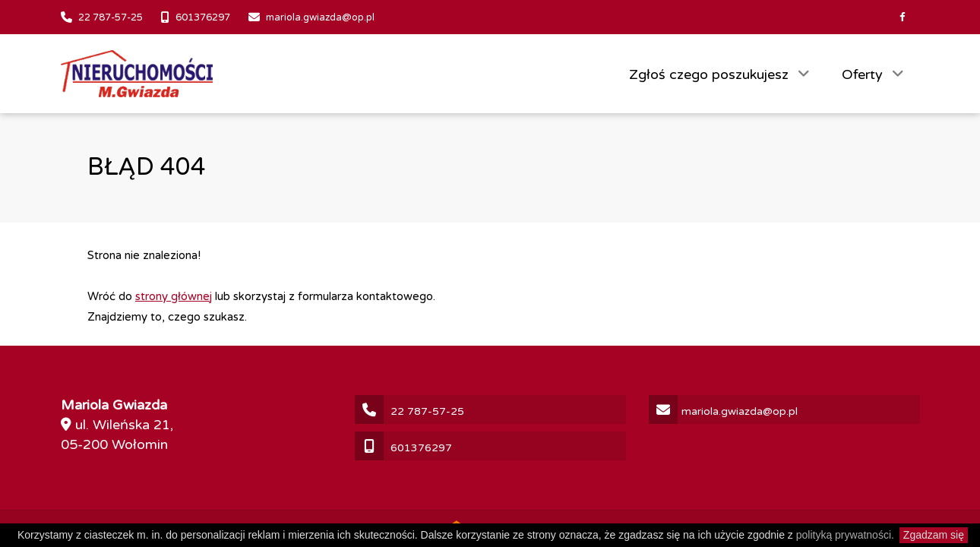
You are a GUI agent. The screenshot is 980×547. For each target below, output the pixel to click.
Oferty (864, 74)
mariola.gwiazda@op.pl (320, 17)
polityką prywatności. (845, 535)
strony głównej (174, 296)
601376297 (203, 17)
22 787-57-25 (111, 17)
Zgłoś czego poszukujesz (711, 74)
